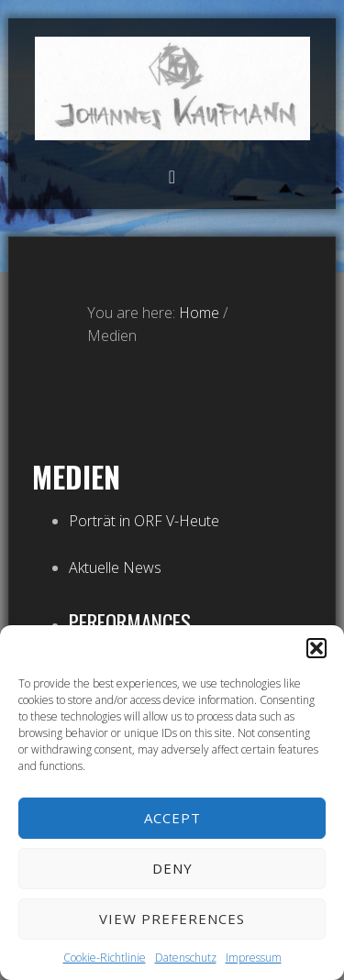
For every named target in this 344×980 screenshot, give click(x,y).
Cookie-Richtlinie (105, 958)
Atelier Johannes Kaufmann (172, 88)
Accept (172, 818)
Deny (172, 868)
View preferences (172, 919)
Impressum (254, 958)
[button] (316, 648)
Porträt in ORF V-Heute (144, 521)
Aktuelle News (115, 567)
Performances (130, 622)
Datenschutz (186, 958)
